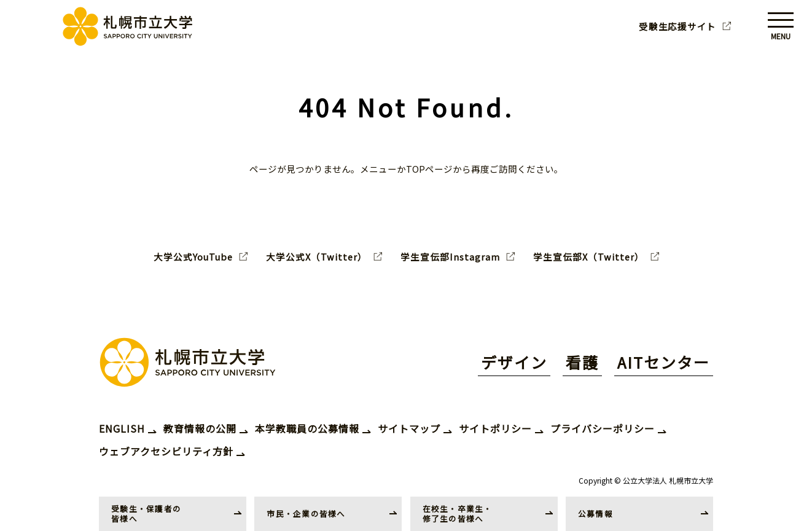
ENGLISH (122, 428)
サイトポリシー (495, 428)
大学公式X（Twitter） (317, 257)
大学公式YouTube (193, 257)
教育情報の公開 (200, 428)
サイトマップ (409, 428)
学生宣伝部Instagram (450, 257)
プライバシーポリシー (603, 428)
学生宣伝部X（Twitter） (589, 257)
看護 (582, 362)
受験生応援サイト (677, 26)
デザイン (514, 362)
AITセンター (664, 362)
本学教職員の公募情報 (307, 428)
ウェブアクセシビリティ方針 (166, 451)
